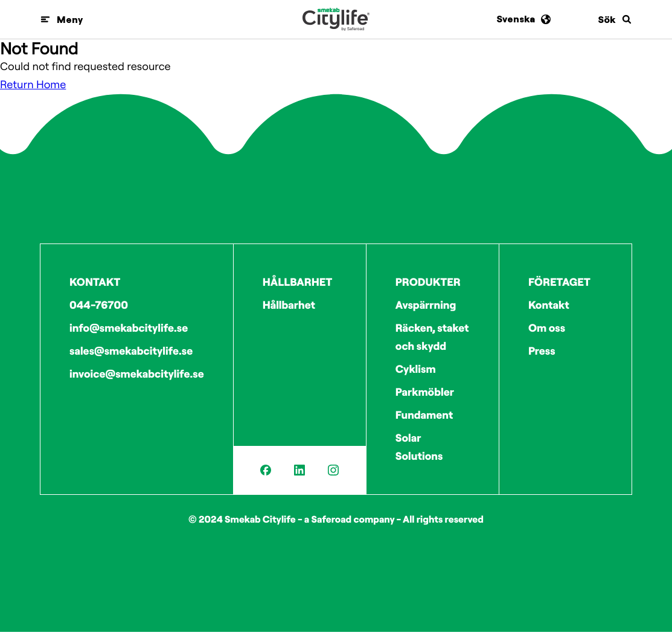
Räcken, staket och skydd (432, 337)
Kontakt (549, 305)
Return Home (33, 84)
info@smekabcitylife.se (129, 328)
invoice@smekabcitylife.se (137, 374)
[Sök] (615, 19)
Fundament (424, 415)
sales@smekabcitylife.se (131, 351)
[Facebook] (266, 470)
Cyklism (416, 369)
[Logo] (336, 19)
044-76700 (99, 305)
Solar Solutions (419, 447)
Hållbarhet (289, 305)
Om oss (547, 328)
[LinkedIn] (299, 470)
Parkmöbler (425, 392)
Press (542, 351)
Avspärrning (426, 305)
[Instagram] (333, 470)
